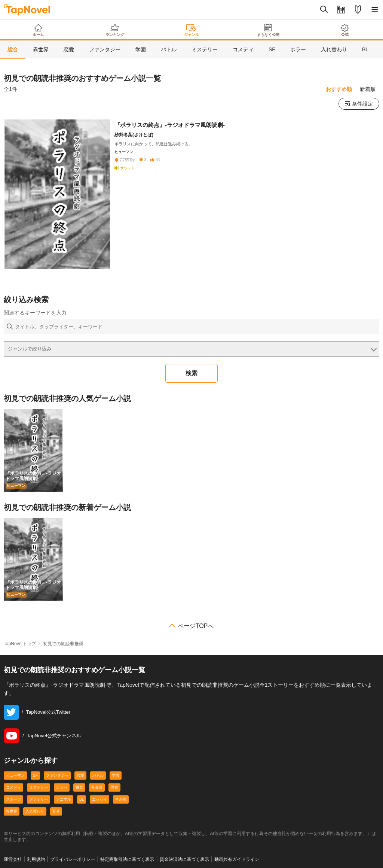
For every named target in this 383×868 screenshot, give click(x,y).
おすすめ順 (339, 89)
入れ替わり (35, 811)
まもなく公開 (268, 30)
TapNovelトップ (20, 644)
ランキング (115, 30)
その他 (121, 799)
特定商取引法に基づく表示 (127, 859)
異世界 (12, 811)
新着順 (368, 89)
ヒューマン (15, 775)
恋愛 (80, 775)
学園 (116, 775)
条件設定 (359, 104)
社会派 (97, 787)
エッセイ (99, 799)
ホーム (38, 30)
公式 (345, 30)
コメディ (13, 787)
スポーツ (13, 799)
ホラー (62, 787)
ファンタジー (57, 775)
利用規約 (36, 859)
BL (82, 799)
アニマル (64, 799)
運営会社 (13, 859)
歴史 (114, 787)
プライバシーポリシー (73, 859)
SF (35, 775)
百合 (56, 811)
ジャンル (192, 30)
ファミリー (39, 799)
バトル (98, 775)
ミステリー (39, 787)
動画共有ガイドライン (237, 859)
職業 (79, 787)
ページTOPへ (196, 626)
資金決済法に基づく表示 (184, 859)
